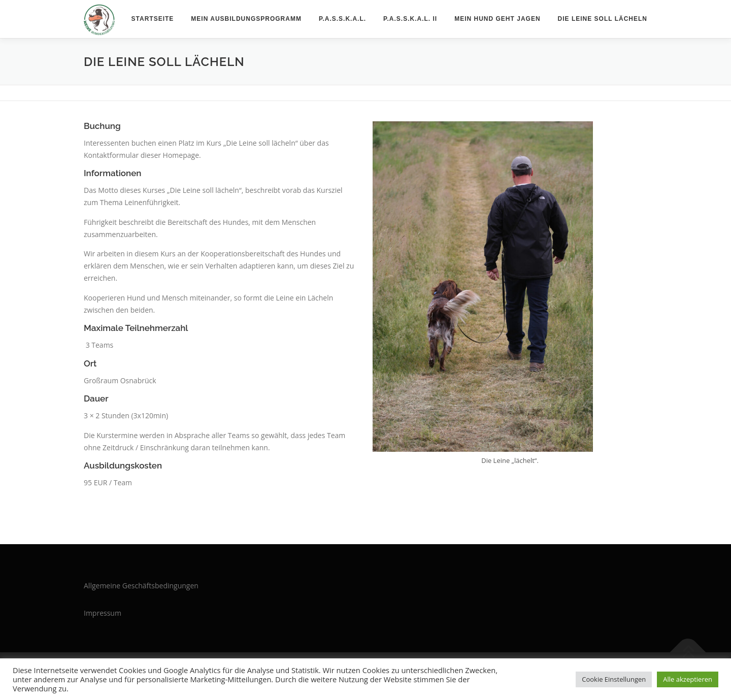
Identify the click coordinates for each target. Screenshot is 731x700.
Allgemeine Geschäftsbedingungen (141, 586)
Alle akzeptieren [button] (688, 679)
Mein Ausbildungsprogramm (246, 19)
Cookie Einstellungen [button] (614, 679)
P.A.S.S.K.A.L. (342, 19)
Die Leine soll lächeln (603, 19)
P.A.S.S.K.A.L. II (410, 19)
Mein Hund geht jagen (497, 19)
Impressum (103, 613)
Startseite (153, 19)
